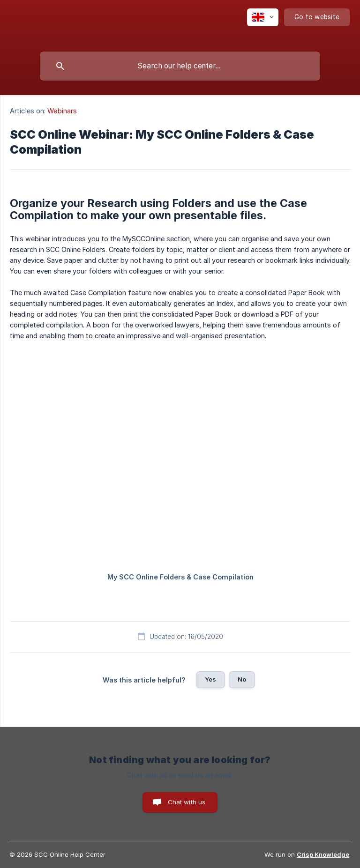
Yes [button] (210, 679)
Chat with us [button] (187, 802)
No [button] (242, 679)
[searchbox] (180, 66)
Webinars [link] (62, 111)
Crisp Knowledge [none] (323, 854)
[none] (263, 17)
